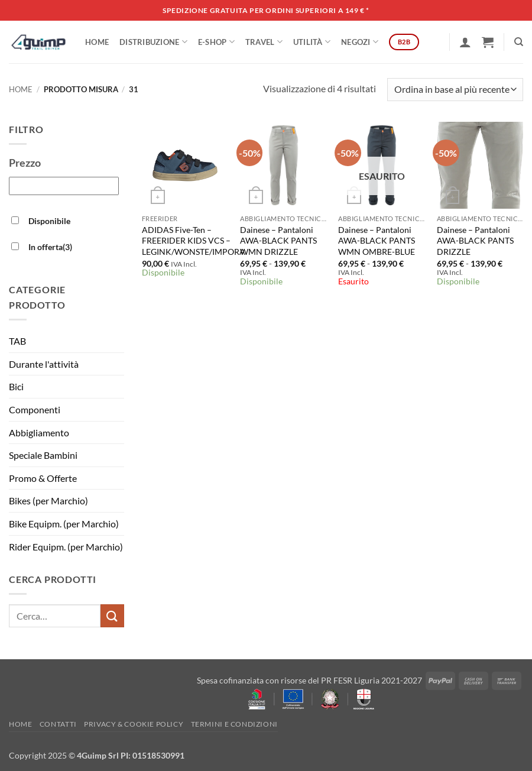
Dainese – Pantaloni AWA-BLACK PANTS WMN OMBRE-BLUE (377, 241)
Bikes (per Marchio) (48, 500)
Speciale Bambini (43, 455)
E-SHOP (216, 42)
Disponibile (49, 221)
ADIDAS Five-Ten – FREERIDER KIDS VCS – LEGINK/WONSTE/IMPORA (194, 241)
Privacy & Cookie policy (134, 724)
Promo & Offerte (43, 478)
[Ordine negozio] (455, 90)
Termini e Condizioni (234, 724)
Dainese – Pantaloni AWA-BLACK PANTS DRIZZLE (475, 241)
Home (97, 42)
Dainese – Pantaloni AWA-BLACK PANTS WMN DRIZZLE (278, 241)
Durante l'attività (44, 364)
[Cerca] (519, 42)
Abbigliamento (39, 433)
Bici (16, 386)
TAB (17, 341)
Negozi (360, 42)
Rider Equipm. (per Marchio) (66, 547)
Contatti (58, 724)
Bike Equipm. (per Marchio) (64, 524)
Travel (264, 42)
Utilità (312, 42)
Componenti (35, 409)
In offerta (50, 247)
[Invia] (112, 616)
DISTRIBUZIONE (153, 42)
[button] (465, 42)
